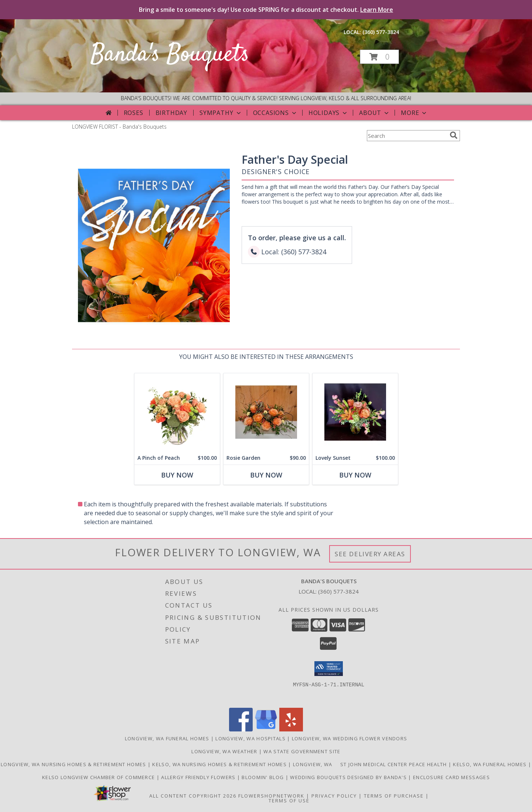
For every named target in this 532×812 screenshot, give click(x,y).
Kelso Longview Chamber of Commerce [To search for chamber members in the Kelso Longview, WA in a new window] (99, 777)
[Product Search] (407, 136)
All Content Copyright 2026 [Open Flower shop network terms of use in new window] (193, 796)
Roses (134, 113)
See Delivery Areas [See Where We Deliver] (370, 554)
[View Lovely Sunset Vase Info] (355, 412)
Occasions (275, 113)
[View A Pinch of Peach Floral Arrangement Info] (177, 412)
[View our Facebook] (241, 729)
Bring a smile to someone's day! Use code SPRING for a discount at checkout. (266, 10)
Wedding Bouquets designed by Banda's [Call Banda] (349, 777)
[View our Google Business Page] (266, 729)
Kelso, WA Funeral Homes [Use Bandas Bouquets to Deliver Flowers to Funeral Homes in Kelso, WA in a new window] (490, 764)
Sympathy (221, 113)
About (375, 113)
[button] (379, 57)
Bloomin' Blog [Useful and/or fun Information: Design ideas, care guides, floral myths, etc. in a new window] (263, 777)
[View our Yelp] (291, 729)
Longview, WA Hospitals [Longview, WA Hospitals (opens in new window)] (250, 738)
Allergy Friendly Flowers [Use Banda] (199, 777)
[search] (454, 135)
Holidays (328, 113)
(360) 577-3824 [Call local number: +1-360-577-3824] (381, 32)
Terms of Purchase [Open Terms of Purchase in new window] (394, 796)
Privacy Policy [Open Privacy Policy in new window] (334, 796)
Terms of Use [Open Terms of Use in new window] (289, 801)
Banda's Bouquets (170, 55)
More (414, 113)
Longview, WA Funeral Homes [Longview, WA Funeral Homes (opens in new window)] (167, 738)
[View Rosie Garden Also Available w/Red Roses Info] (266, 412)
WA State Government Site (302, 751)
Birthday (171, 113)
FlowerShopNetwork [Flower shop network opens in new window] (271, 796)
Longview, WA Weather (224, 751)
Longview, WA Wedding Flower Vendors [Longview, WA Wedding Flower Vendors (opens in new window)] (350, 738)
